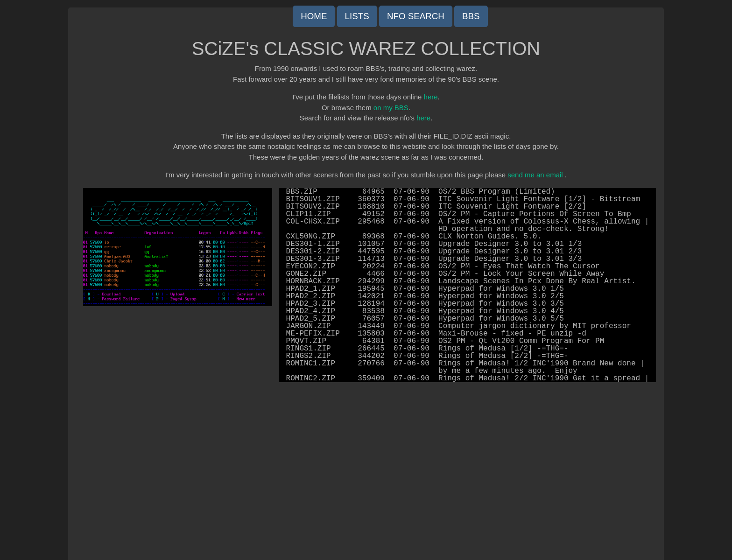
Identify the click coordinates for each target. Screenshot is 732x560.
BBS (471, 16)
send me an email (535, 175)
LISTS (357, 16)
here (431, 97)
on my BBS (391, 108)
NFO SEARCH (416, 16)
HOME (314, 16)
